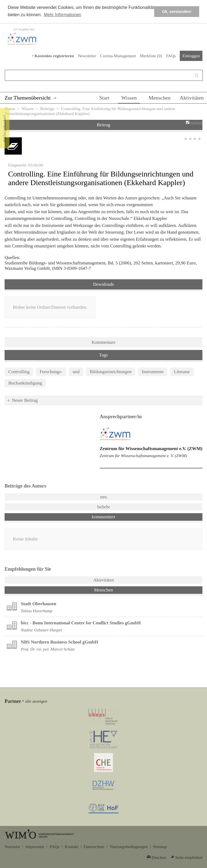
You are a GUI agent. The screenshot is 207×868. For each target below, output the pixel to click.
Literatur (182, 372)
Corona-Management (118, 56)
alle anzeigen (36, 701)
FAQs (171, 56)
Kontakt (71, 847)
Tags (103, 355)
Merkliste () (151, 56)
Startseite (12, 847)
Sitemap (160, 847)
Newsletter (87, 56)
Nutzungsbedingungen (129, 847)
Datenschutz (94, 847)
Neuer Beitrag (25, 400)
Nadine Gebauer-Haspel (41, 630)
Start (104, 98)
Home (10, 109)
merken (196, 122)
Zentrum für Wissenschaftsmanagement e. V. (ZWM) (143, 456)
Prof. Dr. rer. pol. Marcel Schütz (48, 649)
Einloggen (191, 56)
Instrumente (153, 372)
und (76, 372)
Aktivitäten (192, 98)
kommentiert (104, 517)
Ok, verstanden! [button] (177, 12)
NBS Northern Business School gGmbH (59, 642)
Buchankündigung (25, 383)
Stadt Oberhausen (39, 604)
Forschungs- (51, 372)
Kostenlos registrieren (54, 56)
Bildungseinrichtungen (111, 372)
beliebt (103, 507)
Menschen (160, 98)
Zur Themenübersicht (28, 98)
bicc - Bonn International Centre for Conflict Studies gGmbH (81, 623)
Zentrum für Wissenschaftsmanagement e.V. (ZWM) (151, 449)
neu (104, 497)
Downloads (103, 284)
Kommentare (104, 342)
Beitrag (103, 125)
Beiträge (47, 109)
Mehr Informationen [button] (63, 15)
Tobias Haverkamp (37, 611)
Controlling (19, 372)
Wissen (129, 98)
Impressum (35, 847)
